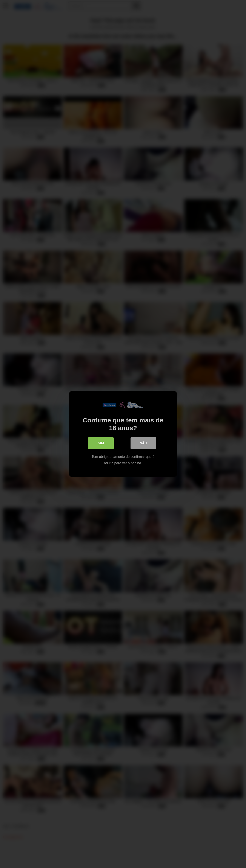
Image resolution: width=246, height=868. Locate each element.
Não (143, 443)
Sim (101, 443)
